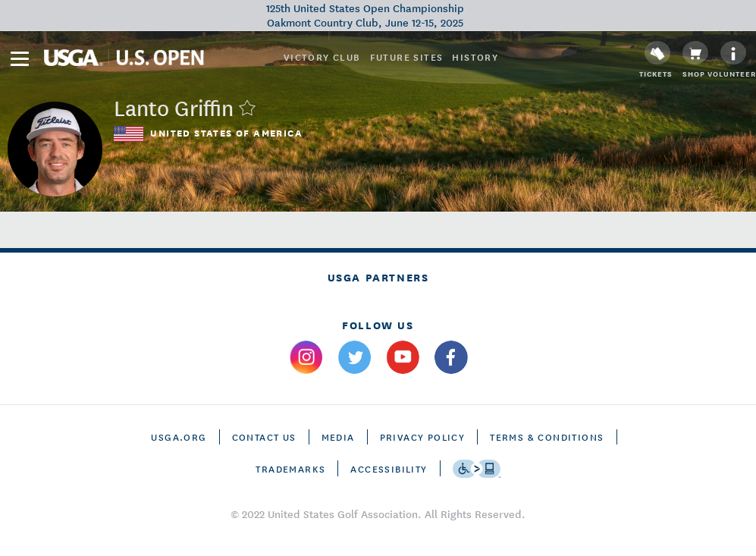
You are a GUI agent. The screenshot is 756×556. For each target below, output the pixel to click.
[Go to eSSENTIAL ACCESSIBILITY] (477, 469)
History (475, 57)
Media (338, 437)
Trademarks (290, 468)
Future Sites (407, 57)
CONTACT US (264, 437)
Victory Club (322, 57)
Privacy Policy (423, 437)
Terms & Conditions (547, 437)
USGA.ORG (179, 437)
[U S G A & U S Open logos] (124, 58)
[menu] (20, 59)
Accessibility (389, 468)
